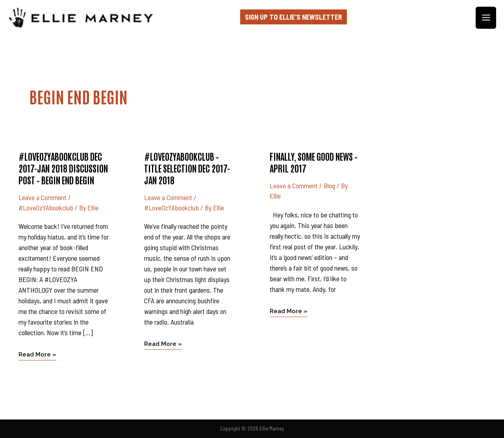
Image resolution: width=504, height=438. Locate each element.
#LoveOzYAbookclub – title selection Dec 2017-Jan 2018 (187, 168)
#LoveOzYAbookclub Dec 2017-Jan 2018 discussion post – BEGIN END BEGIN (63, 168)
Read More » (37, 354)
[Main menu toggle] (486, 18)
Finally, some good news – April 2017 (314, 162)
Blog (329, 186)
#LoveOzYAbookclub (46, 208)
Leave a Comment (43, 197)
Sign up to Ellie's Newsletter (294, 17)
